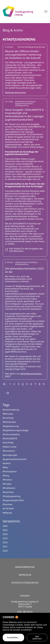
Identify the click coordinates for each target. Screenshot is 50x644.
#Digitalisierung (11, 426)
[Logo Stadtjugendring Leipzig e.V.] (18, 11)
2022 (5, 542)
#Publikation (31, 102)
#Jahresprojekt (10, 455)
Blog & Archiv (13, 30)
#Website (7, 513)
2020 (5, 551)
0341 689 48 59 (25, 612)
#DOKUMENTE (21, 102)
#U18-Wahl (8, 508)
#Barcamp (8, 414)
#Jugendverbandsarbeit (24, 104)
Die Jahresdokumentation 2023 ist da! (24, 270)
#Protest (42, 47)
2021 (5, 546)
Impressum (25, 575)
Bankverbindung (25, 567)
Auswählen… (13, 637)
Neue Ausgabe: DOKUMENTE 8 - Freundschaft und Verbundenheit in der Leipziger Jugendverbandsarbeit (25, 115)
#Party (6, 476)
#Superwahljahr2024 (13, 500)
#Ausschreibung (11, 410)
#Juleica (7, 463)
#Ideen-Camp (10, 447)
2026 (5, 526)
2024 (5, 534)
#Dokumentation (22, 262)
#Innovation (9, 451)
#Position (21, 47)
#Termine (8, 504)
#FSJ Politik (8, 443)
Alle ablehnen (37, 637)
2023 (5, 538)
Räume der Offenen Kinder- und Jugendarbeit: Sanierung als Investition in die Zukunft (23, 55)
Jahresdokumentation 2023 (23, 375)
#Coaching (8, 418)
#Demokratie (9, 422)
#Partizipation (10, 471)
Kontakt (25, 596)
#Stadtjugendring (32, 47)
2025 (5, 530)
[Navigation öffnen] (46, 11)
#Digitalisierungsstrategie (16, 430)
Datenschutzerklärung (25, 583)
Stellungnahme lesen (15, 92)
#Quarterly (8, 492)
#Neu (6, 467)
